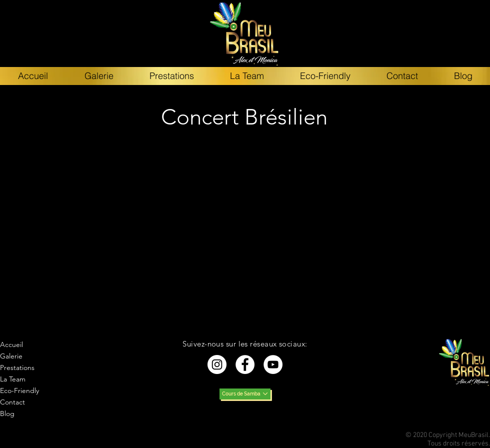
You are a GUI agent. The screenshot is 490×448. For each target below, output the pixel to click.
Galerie (11, 356)
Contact (12, 402)
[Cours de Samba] (245, 394)
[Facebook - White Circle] (245, 364)
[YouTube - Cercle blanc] (273, 364)
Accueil (11, 344)
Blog (7, 413)
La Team (13, 379)
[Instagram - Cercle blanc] (217, 364)
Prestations (17, 367)
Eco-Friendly (19, 390)
